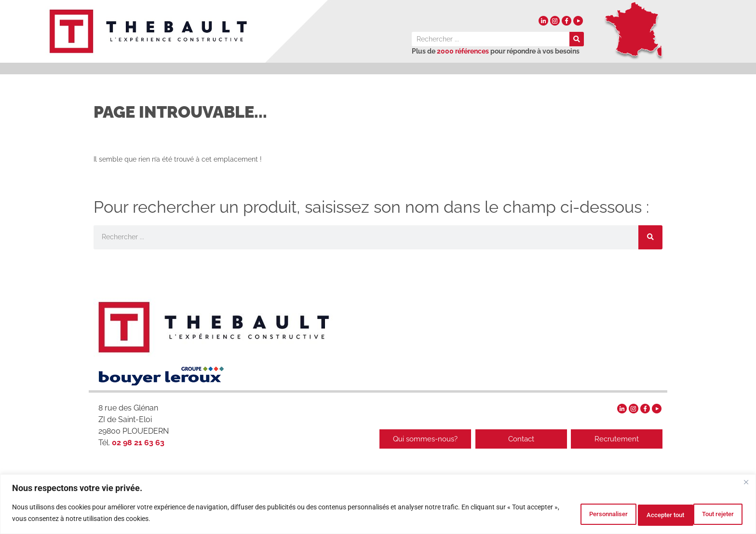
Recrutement (617, 439)
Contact (515, 439)
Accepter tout (709, 514)
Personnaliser (567, 514)
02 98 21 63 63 (137, 443)
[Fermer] (746, 485)
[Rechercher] (577, 39)
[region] (378, 505)
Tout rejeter (639, 514)
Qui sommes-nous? (414, 439)
